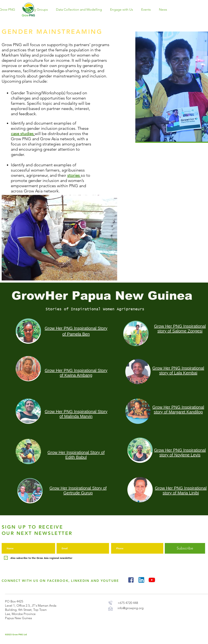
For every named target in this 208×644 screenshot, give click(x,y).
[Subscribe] (185, 548)
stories (74, 175)
